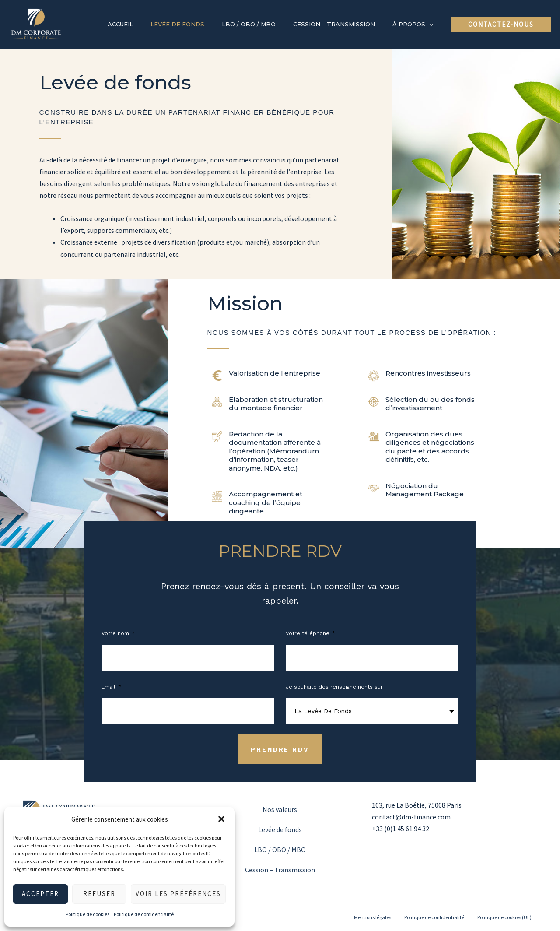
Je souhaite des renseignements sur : (336, 687)
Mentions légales (373, 917)
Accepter (40, 894)
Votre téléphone (308, 633)
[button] (221, 819)
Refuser (99, 894)
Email (109, 687)
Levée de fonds (280, 829)
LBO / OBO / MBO (280, 850)
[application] (432, 24)
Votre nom (116, 633)
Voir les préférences (178, 894)
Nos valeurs (280, 809)
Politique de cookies (87, 914)
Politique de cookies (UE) (504, 917)
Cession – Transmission (280, 870)
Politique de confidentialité (144, 914)
